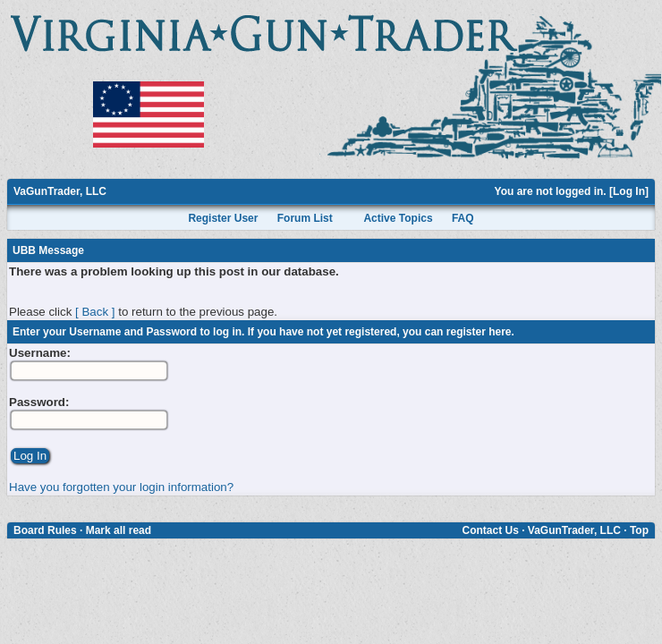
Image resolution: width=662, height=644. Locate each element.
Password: (39, 402)
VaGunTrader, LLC (60, 191)
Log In (629, 191)
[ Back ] (95, 312)
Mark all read (119, 530)
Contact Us (490, 530)
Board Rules (45, 530)
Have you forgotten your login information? (121, 487)
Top (639, 530)
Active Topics (398, 218)
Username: (40, 353)
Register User (223, 218)
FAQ (463, 218)
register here (479, 332)
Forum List (305, 218)
